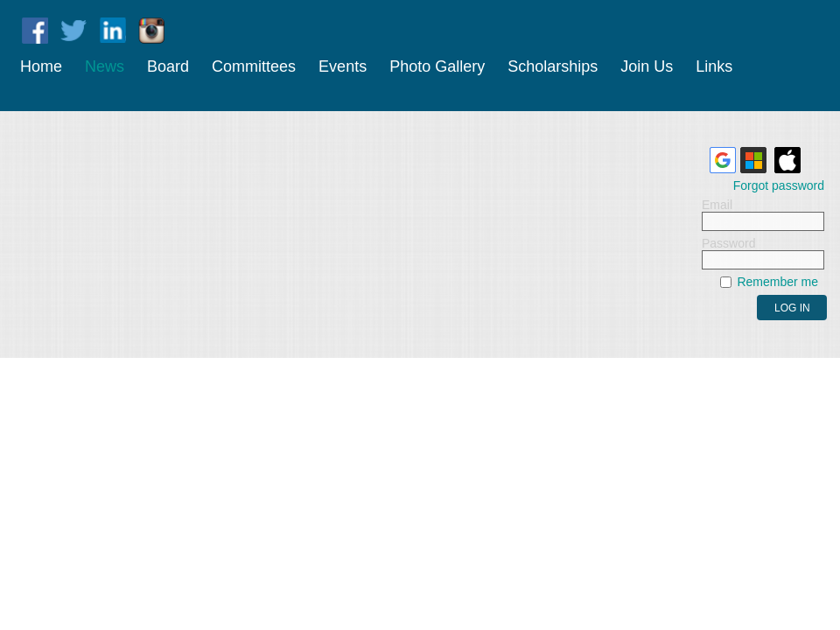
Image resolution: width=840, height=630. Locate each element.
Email (717, 205)
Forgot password (779, 185)
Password (728, 243)
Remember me (777, 282)
